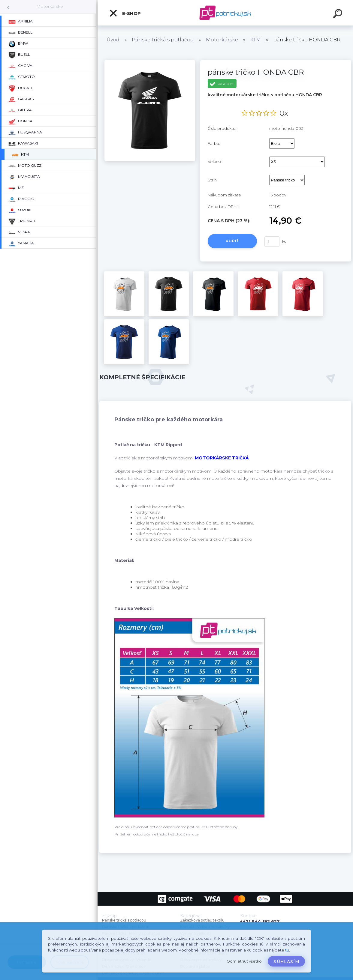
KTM (256, 40)
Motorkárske (50, 6)
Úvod (113, 40)
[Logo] (225, 13)
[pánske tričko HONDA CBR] (150, 62)
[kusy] (272, 242)
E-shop (125, 13)
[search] (339, 14)
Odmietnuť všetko (244, 961)
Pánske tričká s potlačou (163, 40)
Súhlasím (286, 961)
